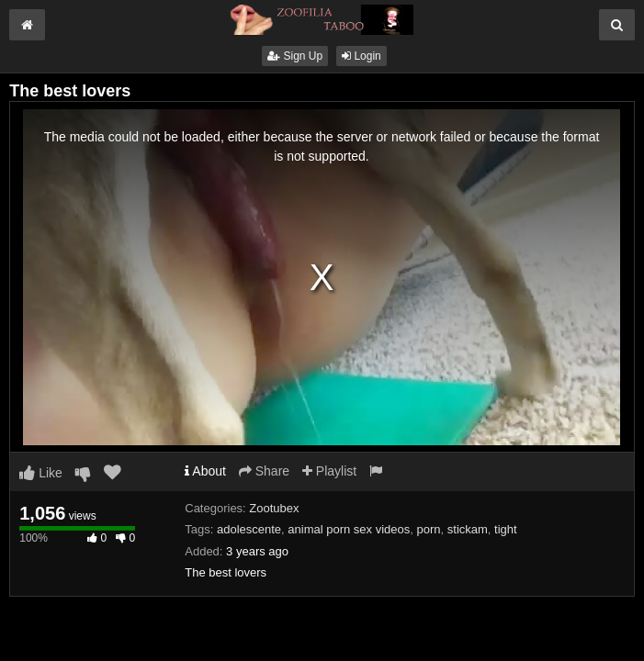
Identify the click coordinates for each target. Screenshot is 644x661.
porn (429, 529)
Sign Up (295, 56)
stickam (468, 529)
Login (362, 56)
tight (506, 529)
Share (264, 471)
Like (41, 473)
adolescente (249, 529)
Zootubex (274, 508)
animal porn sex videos (349, 529)
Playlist (329, 471)
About (205, 471)
